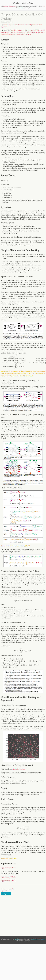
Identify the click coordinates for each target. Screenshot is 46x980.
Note (14, 889)
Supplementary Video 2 (8, 877)
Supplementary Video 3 (8, 881)
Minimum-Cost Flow (24, 25)
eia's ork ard (23, 3)
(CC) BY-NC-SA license (38, 939)
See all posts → (6, 894)
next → (10, 891)
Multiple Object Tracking (11, 25)
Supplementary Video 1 (8, 868)
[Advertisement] (19, 915)
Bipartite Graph (34, 25)
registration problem (18, 769)
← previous (4, 891)
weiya (17, 939)
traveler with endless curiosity (9, 6)
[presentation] (8, 284)
